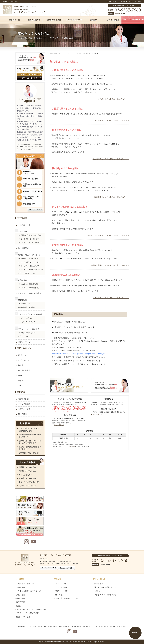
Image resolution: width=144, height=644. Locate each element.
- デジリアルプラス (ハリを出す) (30, 243)
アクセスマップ (112, 1)
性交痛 (21, 365)
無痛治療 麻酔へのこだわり (67, 598)
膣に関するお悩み (26, 475)
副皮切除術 (21, 595)
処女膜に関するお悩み (27, 478)
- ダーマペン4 (23, 336)
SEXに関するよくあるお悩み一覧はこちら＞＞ (111, 298)
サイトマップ (87, 626)
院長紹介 (124, 1)
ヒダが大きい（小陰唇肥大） (106, 595)
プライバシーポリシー (101, 626)
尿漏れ (21, 375)
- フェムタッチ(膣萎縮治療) (28, 284)
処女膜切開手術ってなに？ (29, 453)
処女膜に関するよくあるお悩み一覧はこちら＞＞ (110, 265)
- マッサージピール (25, 318)
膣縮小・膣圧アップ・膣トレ (29, 255)
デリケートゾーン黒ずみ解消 (28, 613)
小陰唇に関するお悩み (27, 467)
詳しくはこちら (59, 425)
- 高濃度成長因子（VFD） (27, 333)
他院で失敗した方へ (50, 626)
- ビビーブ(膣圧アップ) (26, 273)
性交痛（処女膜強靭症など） (106, 587)
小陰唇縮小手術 (24, 225)
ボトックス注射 (24, 404)
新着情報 (72, 446)
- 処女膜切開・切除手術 (27, 307)
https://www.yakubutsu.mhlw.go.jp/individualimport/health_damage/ (78, 354)
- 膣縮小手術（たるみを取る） (29, 258)
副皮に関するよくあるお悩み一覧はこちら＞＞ (111, 159)
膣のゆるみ (99, 584)
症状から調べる (24, 348)
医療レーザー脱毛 (25, 342)
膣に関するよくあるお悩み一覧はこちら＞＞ (112, 197)
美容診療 (21, 392)
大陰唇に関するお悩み (27, 471)
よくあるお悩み (76, 626)
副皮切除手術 (23, 248)
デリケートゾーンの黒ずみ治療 (30, 314)
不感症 (21, 386)
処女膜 (19, 606)
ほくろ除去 (23, 414)
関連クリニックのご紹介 (118, 626)
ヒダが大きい (23, 360)
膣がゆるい (23, 355)
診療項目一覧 (38, 626)
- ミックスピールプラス (27, 322)
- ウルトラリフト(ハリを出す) (29, 239)
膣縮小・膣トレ (22, 598)
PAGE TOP (135, 633)
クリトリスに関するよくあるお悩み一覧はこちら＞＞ (108, 235)
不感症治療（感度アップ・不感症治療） (32, 609)
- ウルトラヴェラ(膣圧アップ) (29, 266)
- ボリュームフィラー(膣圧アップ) (30, 270)
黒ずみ (21, 380)
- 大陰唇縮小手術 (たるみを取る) (30, 235)
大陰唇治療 (23, 232)
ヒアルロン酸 (23, 399)
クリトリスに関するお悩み (29, 482)
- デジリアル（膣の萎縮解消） (29, 288)
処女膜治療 (23, 300)
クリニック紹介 (136, 1)
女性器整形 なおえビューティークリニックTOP (65, 53)
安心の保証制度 (64, 626)
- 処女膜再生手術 (24, 304)
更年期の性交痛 (24, 370)
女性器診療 (22, 218)
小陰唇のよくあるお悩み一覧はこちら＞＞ (113, 99)
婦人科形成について (25, 626)
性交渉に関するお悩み (27, 486)
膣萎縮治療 (23, 280)
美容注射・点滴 (24, 409)
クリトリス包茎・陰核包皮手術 (28, 591)
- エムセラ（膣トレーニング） (29, 262)
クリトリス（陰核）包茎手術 (29, 293)
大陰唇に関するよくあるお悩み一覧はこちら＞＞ (110, 120)
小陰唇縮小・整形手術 (25, 584)
